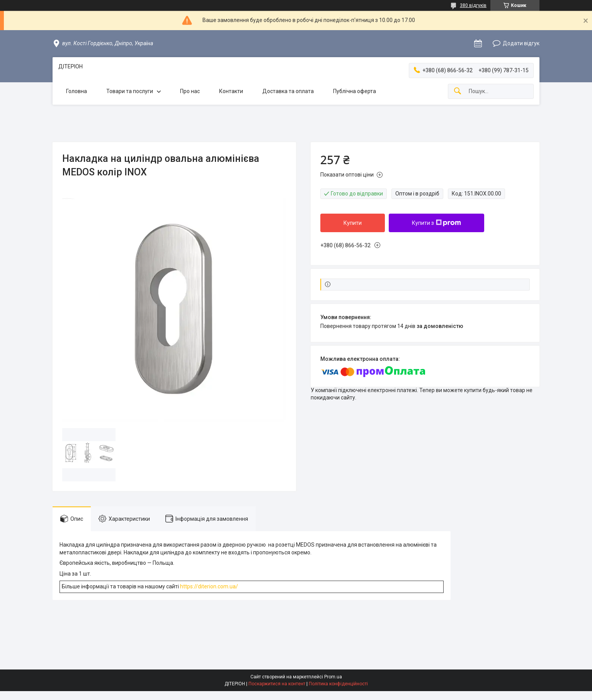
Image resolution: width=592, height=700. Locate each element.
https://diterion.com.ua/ (209, 586)
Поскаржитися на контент (277, 684)
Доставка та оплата (288, 91)
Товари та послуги (130, 91)
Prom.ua (333, 677)
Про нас (190, 91)
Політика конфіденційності (338, 684)
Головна (77, 91)
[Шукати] (458, 91)
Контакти (231, 91)
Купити (353, 223)
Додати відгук (521, 43)
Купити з (436, 223)
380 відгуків (473, 5)
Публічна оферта (355, 91)
